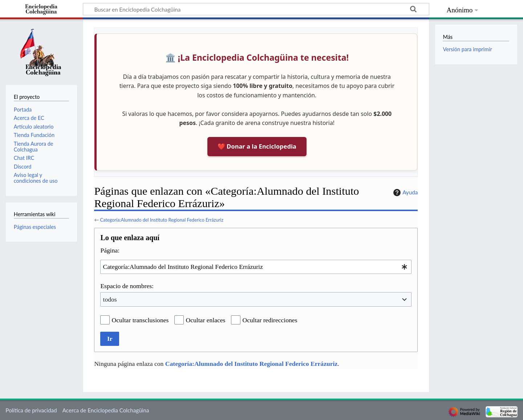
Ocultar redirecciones (270, 320)
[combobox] (256, 267)
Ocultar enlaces (206, 320)
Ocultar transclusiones (140, 320)
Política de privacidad (31, 410)
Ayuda (405, 193)
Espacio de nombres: (127, 286)
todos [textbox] (110, 299)
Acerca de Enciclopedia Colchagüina (106, 410)
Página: (110, 250)
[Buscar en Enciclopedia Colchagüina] (256, 9)
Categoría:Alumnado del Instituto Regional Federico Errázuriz (162, 220)
